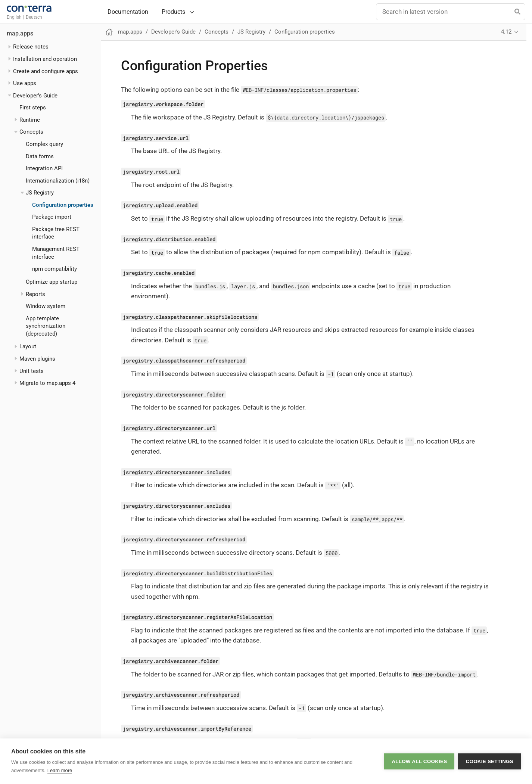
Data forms (40, 156)
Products (173, 12)
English (14, 17)
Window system (46, 306)
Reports (35, 294)
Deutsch (34, 17)
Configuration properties (63, 205)
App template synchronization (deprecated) (46, 326)
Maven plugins (37, 359)
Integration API (44, 168)
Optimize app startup (52, 282)
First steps (33, 108)
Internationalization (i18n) (58, 181)
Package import (52, 217)
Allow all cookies (419, 761)
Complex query (44, 144)
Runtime (30, 120)
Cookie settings (489, 761)
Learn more (60, 770)
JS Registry (40, 193)
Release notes (31, 47)
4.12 (506, 32)
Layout (28, 346)
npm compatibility (55, 269)
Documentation (128, 12)
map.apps (20, 34)
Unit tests (32, 371)
